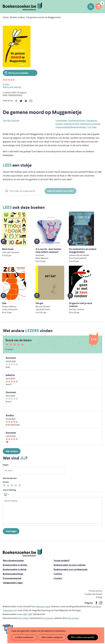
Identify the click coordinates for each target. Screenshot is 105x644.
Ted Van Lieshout (11, 120)
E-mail (31, 101)
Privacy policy (95, 594)
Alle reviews (12, 454)
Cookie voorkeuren (24, 637)
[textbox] (52, 513)
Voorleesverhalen (77, 120)
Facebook (16, 101)
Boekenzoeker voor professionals (71, 572)
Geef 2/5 (9, 489)
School (76, 124)
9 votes (6, 84)
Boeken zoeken (91, 7)
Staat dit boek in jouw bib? (60, 191)
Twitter (21, 101)
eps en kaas (73, 621)
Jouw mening (9, 493)
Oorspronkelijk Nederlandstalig (71, 127)
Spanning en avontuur (90, 124)
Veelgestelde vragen (13, 586)
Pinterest (26, 101)
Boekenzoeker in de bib (15, 572)
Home (6, 17)
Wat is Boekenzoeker (13, 563)
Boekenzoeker (22, 6)
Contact (58, 581)
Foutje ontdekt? (62, 563)
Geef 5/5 (20, 489)
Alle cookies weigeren (50, 637)
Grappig (68, 124)
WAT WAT (28, 617)
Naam (6, 468)
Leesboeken (61, 120)
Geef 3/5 (12, 489)
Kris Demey (48, 621)
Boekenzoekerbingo (13, 577)
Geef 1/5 (5, 489)
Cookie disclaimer (93, 597)
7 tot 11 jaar (92, 127)
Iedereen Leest (43, 609)
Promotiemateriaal (12, 581)
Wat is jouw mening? (12, 87)
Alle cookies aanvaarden (80, 637)
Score (6, 485)
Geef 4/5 (16, 489)
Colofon (58, 577)
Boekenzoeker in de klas (15, 568)
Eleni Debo (23, 621)
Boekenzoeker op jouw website (70, 568)
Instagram (100, 606)
